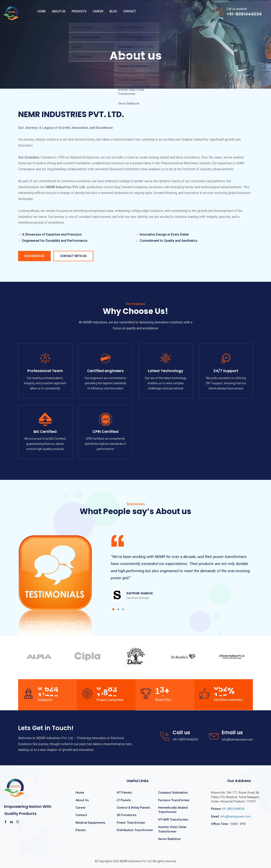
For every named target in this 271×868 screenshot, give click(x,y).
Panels (81, 830)
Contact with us (73, 256)
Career (98, 11)
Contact (130, 11)
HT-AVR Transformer (173, 820)
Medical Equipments (90, 823)
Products (79, 11)
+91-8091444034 (228, 809)
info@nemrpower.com (231, 816)
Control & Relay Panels (133, 808)
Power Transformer (131, 823)
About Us (59, 11)
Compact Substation (173, 793)
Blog (113, 11)
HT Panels (124, 793)
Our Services (34, 256)
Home (42, 11)
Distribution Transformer (135, 830)
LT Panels (124, 800)
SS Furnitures (127, 815)
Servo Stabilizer (170, 839)
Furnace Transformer (174, 800)
